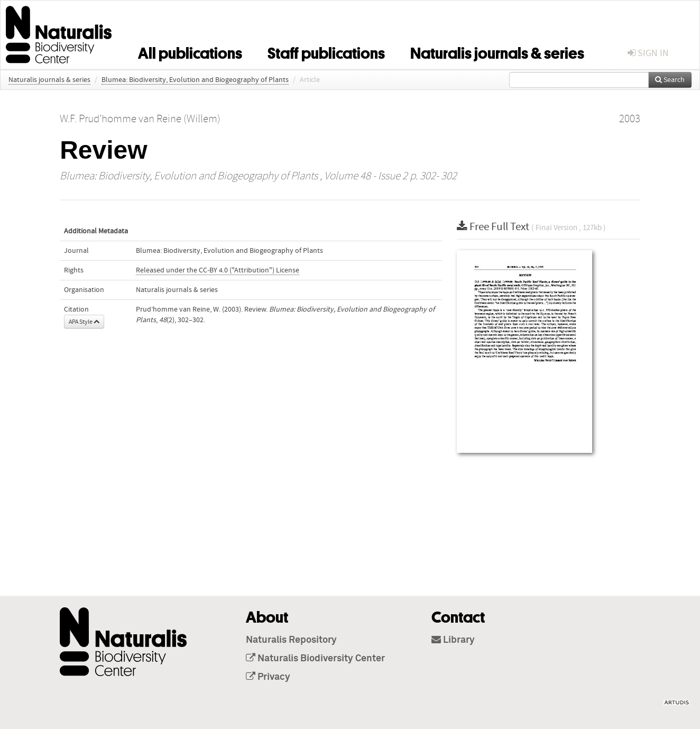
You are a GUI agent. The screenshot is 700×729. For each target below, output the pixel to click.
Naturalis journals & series (497, 51)
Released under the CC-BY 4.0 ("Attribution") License (218, 270)
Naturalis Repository (291, 640)
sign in (648, 53)
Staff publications (326, 51)
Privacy (268, 677)
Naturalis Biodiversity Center (315, 659)
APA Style (84, 322)
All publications (190, 51)
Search (670, 80)
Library (453, 640)
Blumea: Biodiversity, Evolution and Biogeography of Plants (195, 80)
